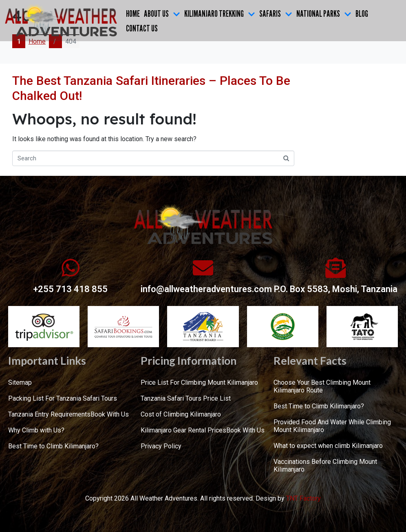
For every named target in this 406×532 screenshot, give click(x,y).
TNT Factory (303, 498)
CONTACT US (142, 28)
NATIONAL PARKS (324, 13)
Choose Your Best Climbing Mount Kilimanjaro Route (322, 386)
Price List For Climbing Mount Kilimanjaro (199, 382)
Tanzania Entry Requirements (49, 414)
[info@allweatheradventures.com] (203, 268)
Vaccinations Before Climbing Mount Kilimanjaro (325, 465)
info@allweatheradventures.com (206, 289)
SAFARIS (276, 13)
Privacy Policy (161, 446)
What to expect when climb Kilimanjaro (328, 446)
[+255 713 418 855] (71, 268)
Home (133, 13)
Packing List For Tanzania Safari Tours (63, 398)
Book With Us (110, 414)
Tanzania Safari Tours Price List (186, 398)
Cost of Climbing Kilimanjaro (181, 414)
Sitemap (20, 382)
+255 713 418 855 (70, 289)
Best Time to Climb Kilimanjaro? (53, 446)
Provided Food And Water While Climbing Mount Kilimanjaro (332, 426)
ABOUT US (162, 13)
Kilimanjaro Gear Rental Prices (183, 430)
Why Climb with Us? (36, 430)
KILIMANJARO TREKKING (220, 13)
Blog (362, 13)
